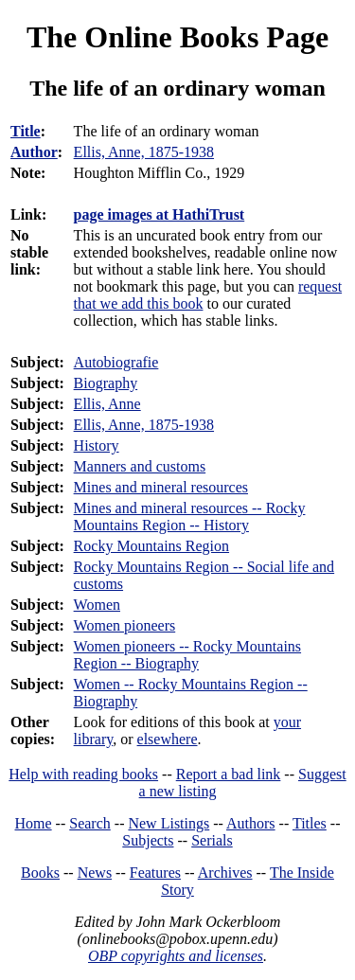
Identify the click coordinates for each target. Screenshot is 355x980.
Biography (106, 383)
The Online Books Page (177, 37)
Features (155, 873)
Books (40, 873)
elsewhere (168, 739)
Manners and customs (140, 466)
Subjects (148, 840)
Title (26, 131)
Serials (212, 840)
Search (90, 823)
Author (34, 152)
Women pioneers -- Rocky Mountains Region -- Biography (187, 655)
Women (97, 605)
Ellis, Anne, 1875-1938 (144, 425)
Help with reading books (83, 774)
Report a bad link (229, 774)
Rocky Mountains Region (151, 546)
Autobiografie (116, 362)
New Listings (169, 823)
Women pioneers (125, 625)
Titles (310, 823)
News (95, 873)
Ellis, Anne (107, 404)
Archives (225, 873)
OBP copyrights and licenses (176, 956)
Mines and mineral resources (161, 487)
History (97, 445)
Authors (251, 823)
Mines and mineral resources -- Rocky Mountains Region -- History (190, 517)
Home (34, 823)
